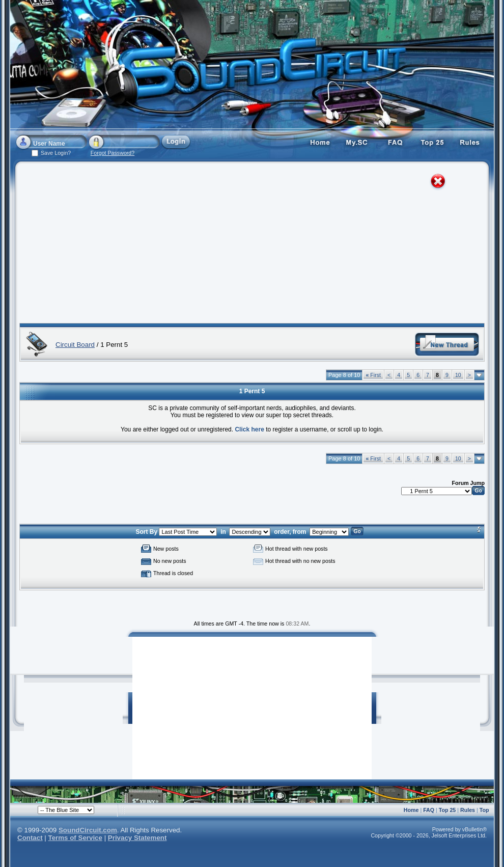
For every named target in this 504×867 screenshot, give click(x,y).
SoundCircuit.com (88, 830)
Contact (30, 838)
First (373, 375)
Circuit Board (75, 345)
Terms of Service (75, 838)
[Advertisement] (204, 245)
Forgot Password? (113, 153)
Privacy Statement (137, 838)
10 (458, 375)
